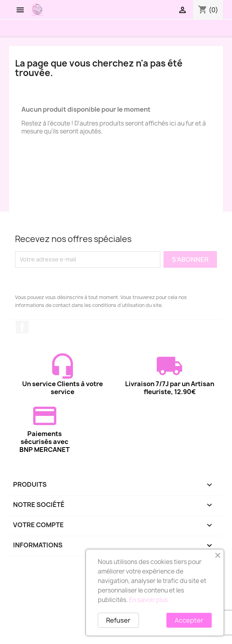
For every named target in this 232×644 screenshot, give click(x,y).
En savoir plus (148, 600)
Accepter (189, 620)
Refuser (118, 620)
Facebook (22, 327)
